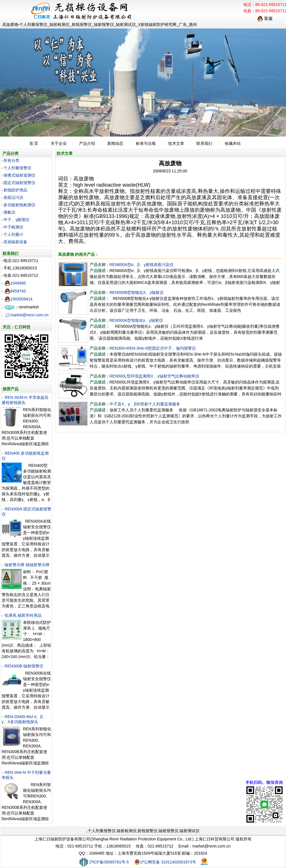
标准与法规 (146, 143)
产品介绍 (87, 143)
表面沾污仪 (13, 197)
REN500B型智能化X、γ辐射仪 (137, 292)
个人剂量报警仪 (17, 168)
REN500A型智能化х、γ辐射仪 (136, 320)
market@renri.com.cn (26, 315)
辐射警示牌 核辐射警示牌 (27, 565)
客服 (265, 18)
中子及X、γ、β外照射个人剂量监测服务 (145, 404)
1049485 (15, 283)
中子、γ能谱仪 (16, 220)
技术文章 (176, 143)
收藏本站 (233, 143)
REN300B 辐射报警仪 (24, 666)
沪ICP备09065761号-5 (104, 862)
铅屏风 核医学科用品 (23, 615)
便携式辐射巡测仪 (19, 175)
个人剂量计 (13, 234)
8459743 (15, 291)
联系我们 (204, 143)
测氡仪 (9, 212)
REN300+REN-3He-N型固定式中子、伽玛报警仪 (153, 348)
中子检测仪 (13, 227)
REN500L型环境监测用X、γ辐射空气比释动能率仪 (154, 376)
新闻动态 (115, 143)
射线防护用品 (15, 190)
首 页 (34, 143)
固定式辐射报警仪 (19, 183)
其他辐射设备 (15, 242)
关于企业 (59, 143)
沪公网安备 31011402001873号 (165, 862)
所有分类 (11, 160)
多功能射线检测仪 (19, 205)
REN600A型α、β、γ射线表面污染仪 (142, 265)
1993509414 (18, 299)
